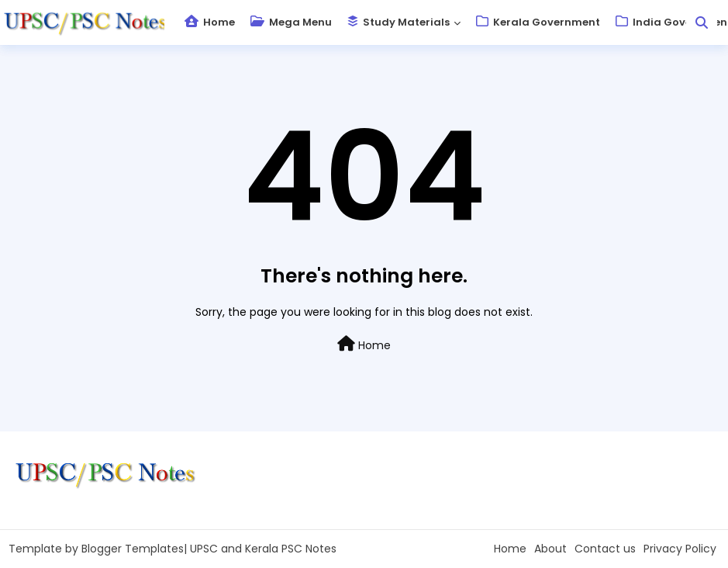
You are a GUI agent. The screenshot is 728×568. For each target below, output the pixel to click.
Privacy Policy (680, 549)
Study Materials (399, 22)
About (550, 549)
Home (210, 22)
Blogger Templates (133, 549)
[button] (702, 23)
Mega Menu (291, 22)
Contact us (605, 549)
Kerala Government (538, 22)
